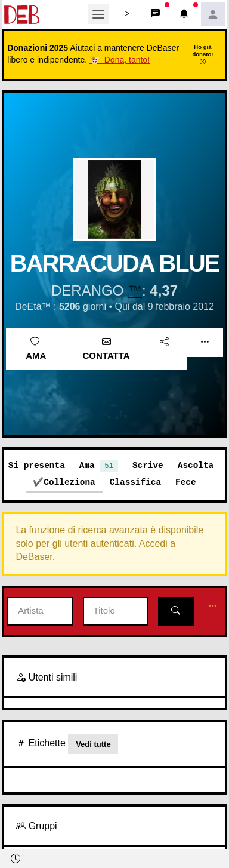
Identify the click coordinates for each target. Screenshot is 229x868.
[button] (127, 14)
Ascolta (196, 465)
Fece (186, 482)
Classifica (135, 482)
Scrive (148, 465)
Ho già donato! (202, 54)
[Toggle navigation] (98, 14)
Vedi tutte (93, 744)
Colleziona (69, 482)
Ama (36, 349)
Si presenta (37, 465)
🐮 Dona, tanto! (120, 60)
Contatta (106, 349)
